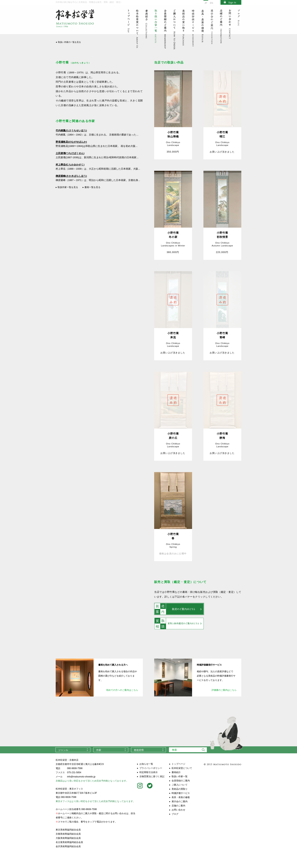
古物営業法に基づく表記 (152, 776)
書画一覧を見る (92, 187)
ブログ (175, 814)
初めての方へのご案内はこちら (122, 690)
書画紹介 (176, 772)
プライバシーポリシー (151, 768)
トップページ (178, 764)
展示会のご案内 (180, 801)
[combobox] (73, 750)
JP (206, 3)
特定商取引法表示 (148, 772)
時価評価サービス (181, 793)
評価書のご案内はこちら (224, 690)
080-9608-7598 (75, 768)
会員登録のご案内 (181, 781)
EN (211, 3)
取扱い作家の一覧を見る (69, 42)
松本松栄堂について (182, 768)
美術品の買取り (180, 789)
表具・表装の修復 (181, 797)
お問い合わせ (178, 810)
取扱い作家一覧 (180, 776)
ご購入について (180, 785)
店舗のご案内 (178, 806)
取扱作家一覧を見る (68, 187)
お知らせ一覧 (146, 764)
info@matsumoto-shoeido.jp (81, 777)
